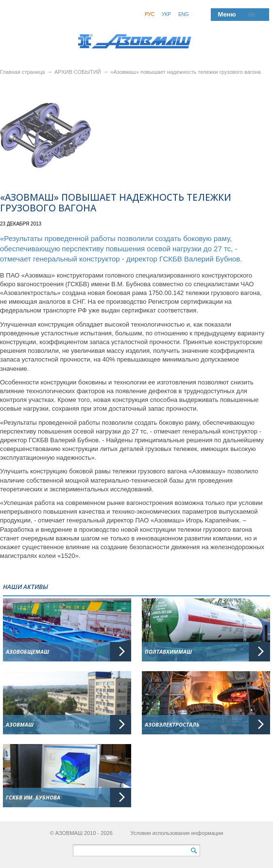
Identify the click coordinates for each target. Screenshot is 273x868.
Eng (184, 14)
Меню (227, 14)
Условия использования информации (177, 833)
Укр (166, 14)
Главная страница (22, 72)
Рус (150, 14)
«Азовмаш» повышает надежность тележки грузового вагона (186, 72)
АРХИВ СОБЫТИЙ (78, 72)
